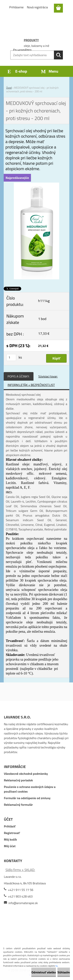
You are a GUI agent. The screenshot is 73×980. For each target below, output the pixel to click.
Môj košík (10, 839)
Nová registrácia (37, 7)
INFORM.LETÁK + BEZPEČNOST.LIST (31, 385)
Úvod (9, 88)
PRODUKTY (31, 40)
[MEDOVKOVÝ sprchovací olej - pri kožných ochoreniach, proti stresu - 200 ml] (37, 185)
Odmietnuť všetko (44, 972)
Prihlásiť (10, 826)
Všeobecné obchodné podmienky (26, 774)
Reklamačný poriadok (18, 780)
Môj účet (10, 846)
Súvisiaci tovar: (48, 376)
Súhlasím (64, 972)
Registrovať (12, 833)
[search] (58, 55)
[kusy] (11, 357)
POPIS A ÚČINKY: (19, 376)
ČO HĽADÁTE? (22, 50)
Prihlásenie (17, 7)
